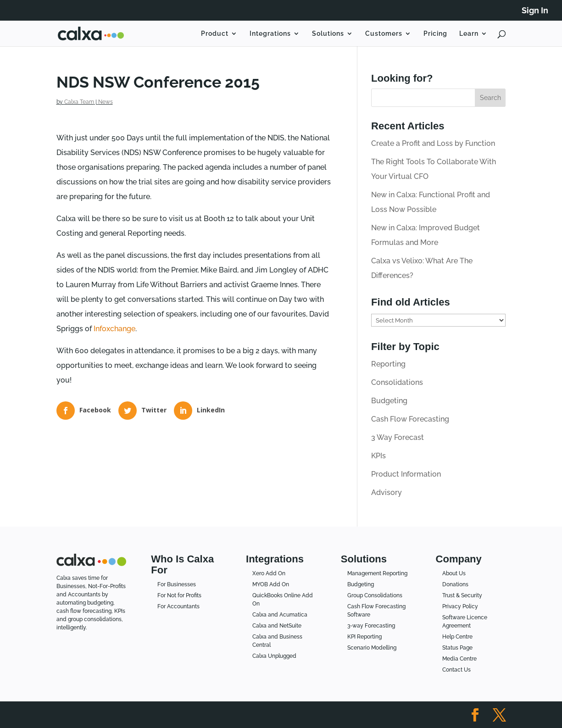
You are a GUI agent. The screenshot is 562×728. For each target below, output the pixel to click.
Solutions (328, 34)
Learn (469, 34)
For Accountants (178, 606)
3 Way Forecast (398, 437)
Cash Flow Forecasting (410, 419)
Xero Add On (269, 573)
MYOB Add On (271, 584)
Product (215, 34)
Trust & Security (462, 595)
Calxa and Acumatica (280, 615)
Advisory (387, 492)
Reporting (388, 364)
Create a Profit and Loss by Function (433, 143)
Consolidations (397, 382)
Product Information (406, 474)
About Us (454, 573)
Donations (455, 584)
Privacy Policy (460, 606)
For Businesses (177, 584)
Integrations (270, 34)
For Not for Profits (179, 595)
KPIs (378, 456)
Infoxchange (114, 329)
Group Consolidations (375, 595)
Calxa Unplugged (274, 656)
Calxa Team (79, 102)
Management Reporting (377, 573)
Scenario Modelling (372, 648)
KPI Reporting (364, 637)
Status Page (457, 648)
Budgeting (389, 401)
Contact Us (456, 670)
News (106, 102)
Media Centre (459, 659)
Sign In (535, 11)
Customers (384, 34)
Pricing (435, 34)
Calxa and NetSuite (277, 626)
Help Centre (457, 637)
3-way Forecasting (371, 626)
